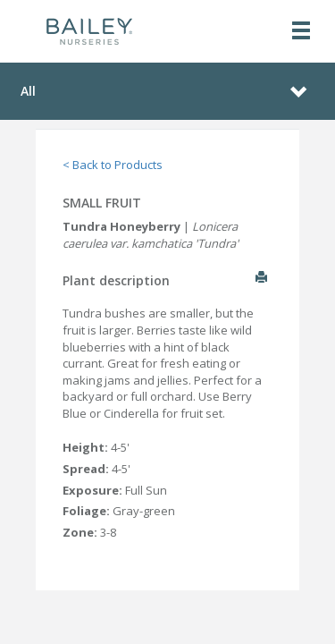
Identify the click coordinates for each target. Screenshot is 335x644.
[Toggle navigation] (301, 32)
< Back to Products (113, 165)
